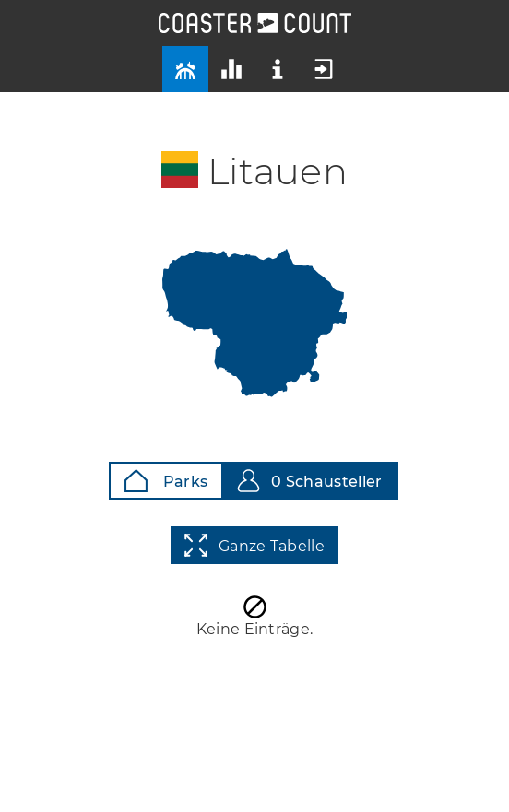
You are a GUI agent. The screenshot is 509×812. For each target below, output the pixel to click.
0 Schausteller (309, 481)
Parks (166, 481)
